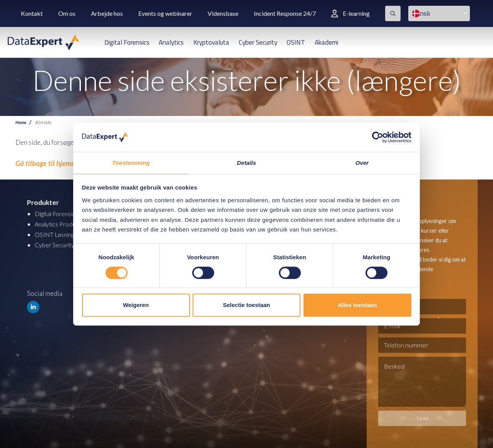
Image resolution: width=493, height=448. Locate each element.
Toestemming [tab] (131, 163)
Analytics (171, 42)
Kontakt (32, 13)
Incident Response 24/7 (285, 13)
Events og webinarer (165, 13)
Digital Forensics (127, 42)
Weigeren (136, 305)
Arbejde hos (107, 13)
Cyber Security (258, 42)
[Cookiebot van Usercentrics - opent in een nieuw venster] (378, 137)
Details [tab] (246, 163)
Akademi (326, 42)
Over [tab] (362, 163)
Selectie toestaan (247, 305)
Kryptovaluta (211, 42)
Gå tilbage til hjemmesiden (51, 163)
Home (21, 122)
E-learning (350, 13)
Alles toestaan (357, 305)
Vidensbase (223, 13)
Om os (67, 13)
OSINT (296, 42)
